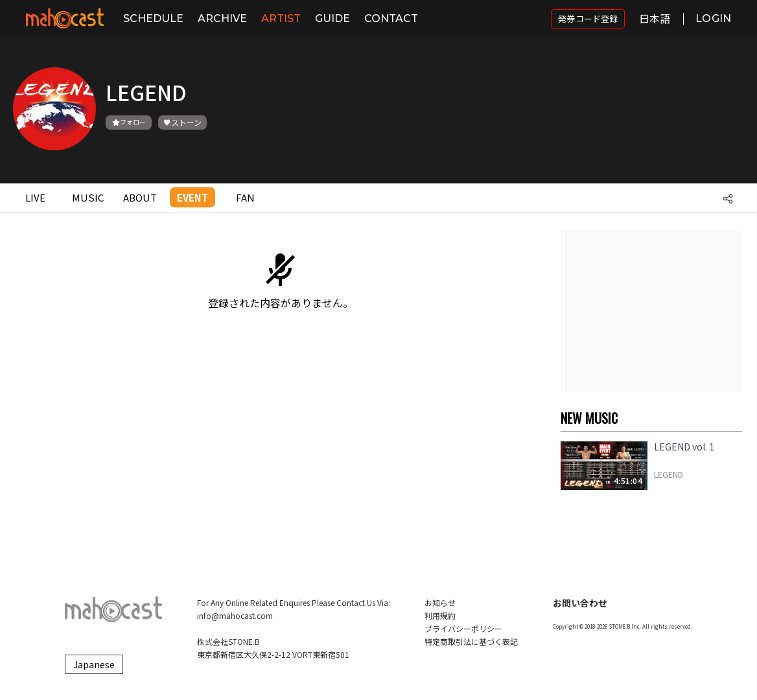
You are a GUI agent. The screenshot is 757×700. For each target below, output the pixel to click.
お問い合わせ (580, 603)
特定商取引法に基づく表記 (471, 641)
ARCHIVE (222, 18)
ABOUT (140, 197)
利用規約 (440, 615)
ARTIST (281, 18)
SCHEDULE (153, 18)
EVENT (192, 197)
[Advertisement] (651, 311)
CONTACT (391, 18)
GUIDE (332, 18)
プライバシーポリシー (463, 628)
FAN (245, 197)
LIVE (35, 197)
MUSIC (88, 197)
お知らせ (440, 602)
